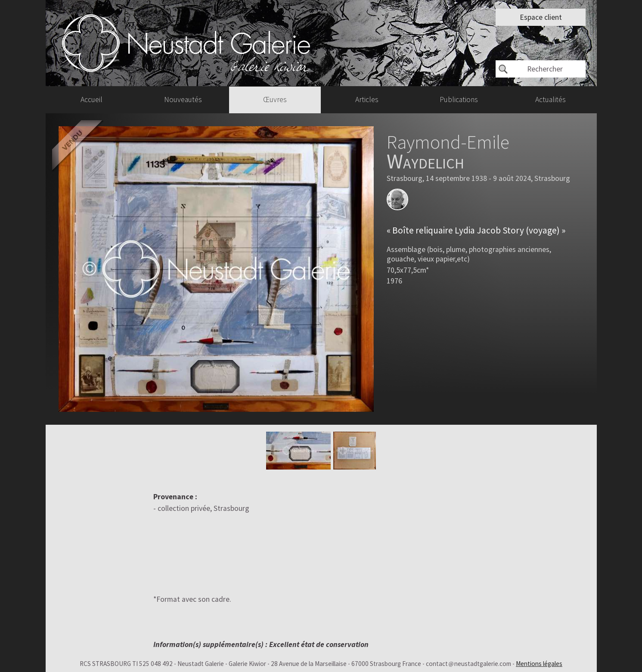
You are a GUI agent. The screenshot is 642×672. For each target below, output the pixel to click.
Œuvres (275, 100)
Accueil (91, 100)
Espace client (541, 17)
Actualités (551, 100)
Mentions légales (539, 664)
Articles (367, 100)
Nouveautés (183, 100)
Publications (459, 100)
